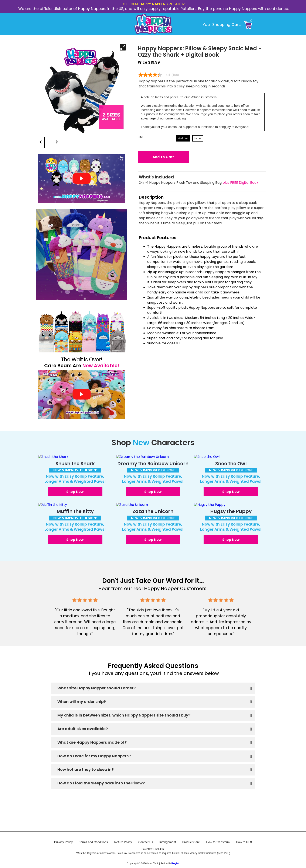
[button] (257, 24)
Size (140, 137)
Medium (183, 138)
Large (197, 138)
